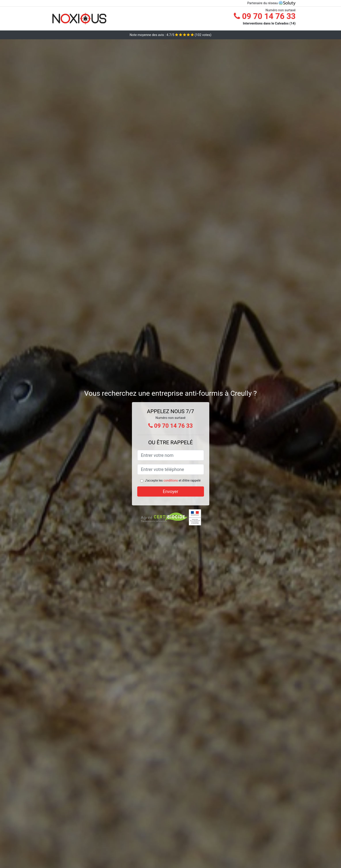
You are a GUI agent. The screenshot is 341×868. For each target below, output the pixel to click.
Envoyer (171, 491)
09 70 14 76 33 (265, 16)
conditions (171, 480)
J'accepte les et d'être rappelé (173, 480)
